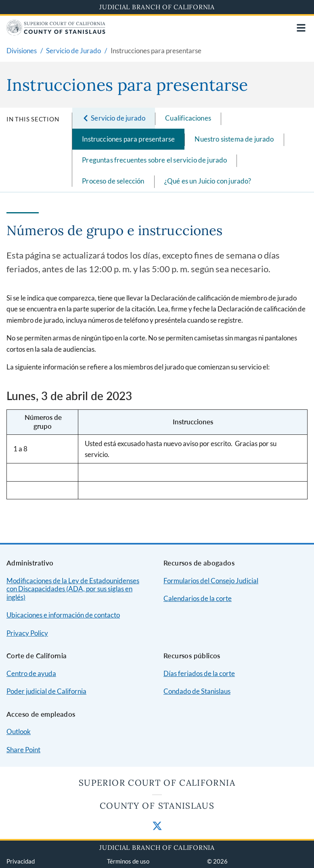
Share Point (23, 750)
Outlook (19, 731)
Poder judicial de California (46, 691)
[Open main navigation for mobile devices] (301, 28)
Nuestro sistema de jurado (234, 139)
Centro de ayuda (31, 673)
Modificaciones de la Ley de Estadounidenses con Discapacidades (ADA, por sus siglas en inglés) (73, 589)
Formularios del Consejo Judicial (211, 581)
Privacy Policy (27, 633)
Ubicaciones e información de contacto (63, 615)
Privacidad (21, 861)
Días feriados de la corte (199, 673)
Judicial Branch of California (157, 7)
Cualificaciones (188, 118)
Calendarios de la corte (198, 598)
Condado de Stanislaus (197, 691)
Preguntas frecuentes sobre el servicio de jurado (154, 160)
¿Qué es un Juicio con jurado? (208, 181)
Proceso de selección (113, 181)
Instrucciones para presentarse (128, 139)
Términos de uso (128, 861)
